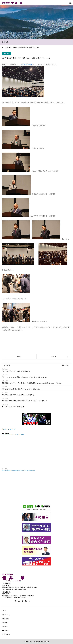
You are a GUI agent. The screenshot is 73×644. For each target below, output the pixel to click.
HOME (4, 611)
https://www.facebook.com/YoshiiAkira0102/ (13, 435)
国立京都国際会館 (26, 64)
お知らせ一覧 (64, 365)
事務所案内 (5, 630)
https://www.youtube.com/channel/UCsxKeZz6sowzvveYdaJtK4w (18, 470)
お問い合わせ (6, 634)
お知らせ (5, 626)
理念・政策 (5, 619)
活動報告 (5, 623)
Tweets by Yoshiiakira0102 (9, 429)
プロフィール (6, 615)
